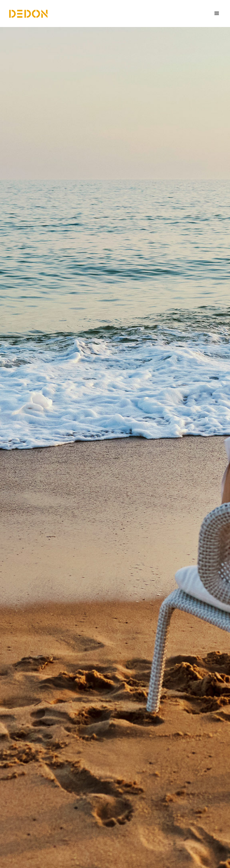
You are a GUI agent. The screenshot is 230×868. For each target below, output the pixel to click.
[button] (217, 13)
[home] (28, 13)
